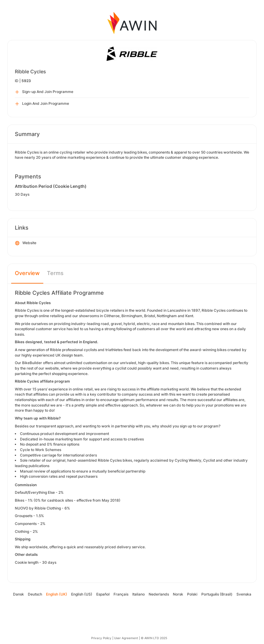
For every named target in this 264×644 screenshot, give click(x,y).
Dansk (18, 594)
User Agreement (126, 638)
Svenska (244, 594)
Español (103, 594)
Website (26, 243)
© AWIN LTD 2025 (154, 638)
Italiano (139, 594)
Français (121, 594)
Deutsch (35, 594)
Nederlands (159, 594)
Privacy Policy (101, 638)
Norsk (178, 594)
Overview (27, 273)
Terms (55, 273)
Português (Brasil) (217, 594)
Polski (192, 594)
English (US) (82, 594)
